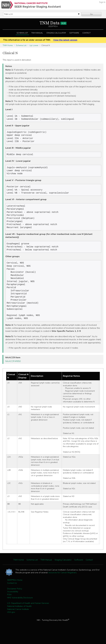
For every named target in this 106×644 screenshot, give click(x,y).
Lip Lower (34, 45)
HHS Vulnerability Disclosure (20, 609)
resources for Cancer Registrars (62, 584)
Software (74, 33)
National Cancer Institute (18, 621)
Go (91, 14)
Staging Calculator (56, 33)
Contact (86, 33)
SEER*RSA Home (15, 592)
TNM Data (53, 23)
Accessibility (13, 603)
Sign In (102, 2)
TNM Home (8, 45)
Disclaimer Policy (15, 600)
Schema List (22, 33)
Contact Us (12, 595)
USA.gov (11, 624)
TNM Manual (37, 33)
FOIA (9, 606)
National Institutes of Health (19, 618)
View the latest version (65, 40)
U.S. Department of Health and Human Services (28, 615)
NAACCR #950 (13, 373)
